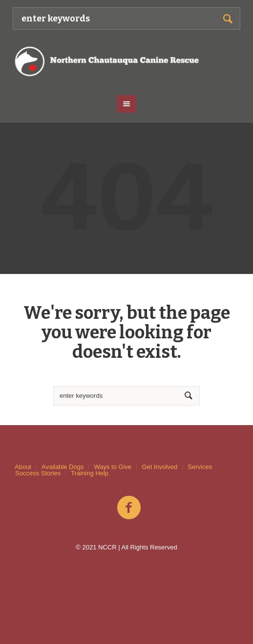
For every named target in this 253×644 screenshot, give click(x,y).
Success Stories (38, 473)
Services (200, 467)
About (23, 467)
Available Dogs (63, 467)
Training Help (90, 473)
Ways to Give (113, 467)
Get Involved (159, 467)
